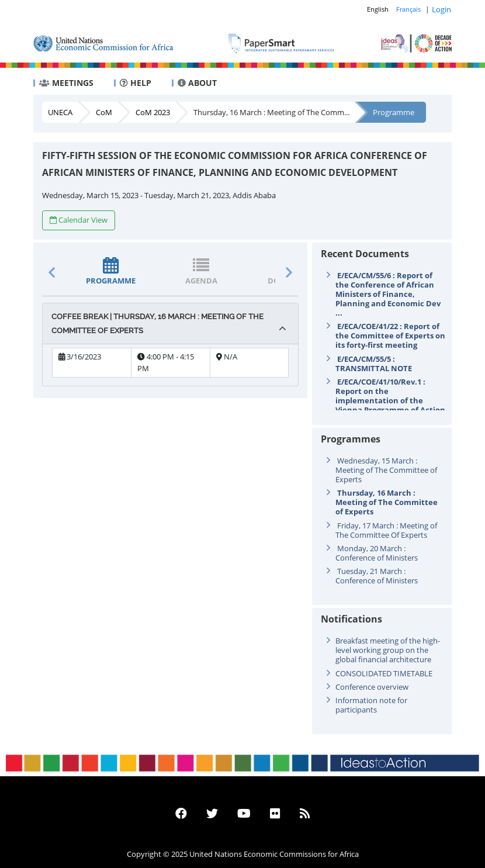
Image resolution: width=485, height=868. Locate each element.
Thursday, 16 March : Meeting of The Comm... (271, 112)
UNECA (60, 112)
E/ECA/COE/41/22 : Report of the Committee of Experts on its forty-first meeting (390, 336)
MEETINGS (66, 83)
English (378, 9)
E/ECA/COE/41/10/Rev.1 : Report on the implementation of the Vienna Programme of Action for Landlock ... (390, 400)
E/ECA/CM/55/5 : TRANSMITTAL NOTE (374, 364)
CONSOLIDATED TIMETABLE (384, 673)
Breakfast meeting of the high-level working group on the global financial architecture (388, 650)
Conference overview (372, 687)
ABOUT (197, 83)
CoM (104, 112)
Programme (394, 112)
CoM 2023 (153, 112)
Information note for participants (371, 705)
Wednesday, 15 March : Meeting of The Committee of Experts (386, 470)
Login (441, 9)
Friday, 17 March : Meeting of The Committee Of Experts (386, 530)
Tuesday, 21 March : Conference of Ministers (377, 576)
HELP (136, 83)
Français (408, 9)
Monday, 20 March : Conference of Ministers (377, 553)
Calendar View (79, 220)
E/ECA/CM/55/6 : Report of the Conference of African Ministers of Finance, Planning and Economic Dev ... (388, 294)
